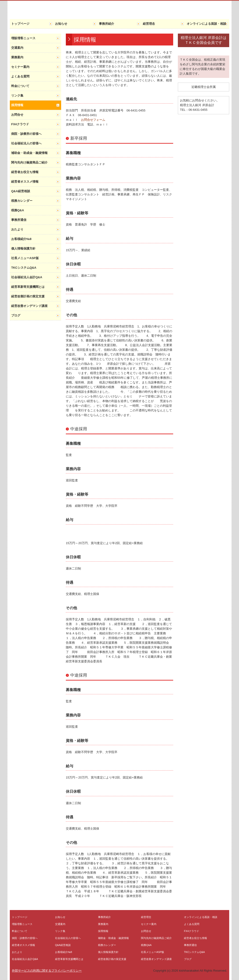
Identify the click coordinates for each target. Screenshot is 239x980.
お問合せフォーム (93, 120)
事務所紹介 (107, 24)
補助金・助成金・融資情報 (29, 153)
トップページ (20, 24)
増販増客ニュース (23, 38)
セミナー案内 (20, 67)
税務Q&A (18, 210)
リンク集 (17, 96)
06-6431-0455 (198, 110)
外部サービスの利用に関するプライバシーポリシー (47, 971)
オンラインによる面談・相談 (206, 24)
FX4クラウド (20, 124)
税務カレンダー (22, 201)
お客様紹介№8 (21, 239)
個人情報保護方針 (23, 248)
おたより (17, 229)
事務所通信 (19, 220)
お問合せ (17, 115)
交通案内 (17, 48)
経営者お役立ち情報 (25, 172)
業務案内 (17, 57)
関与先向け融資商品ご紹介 (29, 162)
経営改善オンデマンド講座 (29, 306)
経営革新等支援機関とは (28, 287)
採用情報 (17, 105)
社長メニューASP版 (25, 258)
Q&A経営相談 (21, 191)
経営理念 (149, 24)
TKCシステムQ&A (24, 268)
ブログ (16, 315)
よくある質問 (20, 76)
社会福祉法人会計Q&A (27, 277)
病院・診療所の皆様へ (26, 134)
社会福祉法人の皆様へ (26, 143)
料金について (20, 86)
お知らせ (61, 24)
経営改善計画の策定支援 (28, 296)
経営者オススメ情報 (25, 182)
